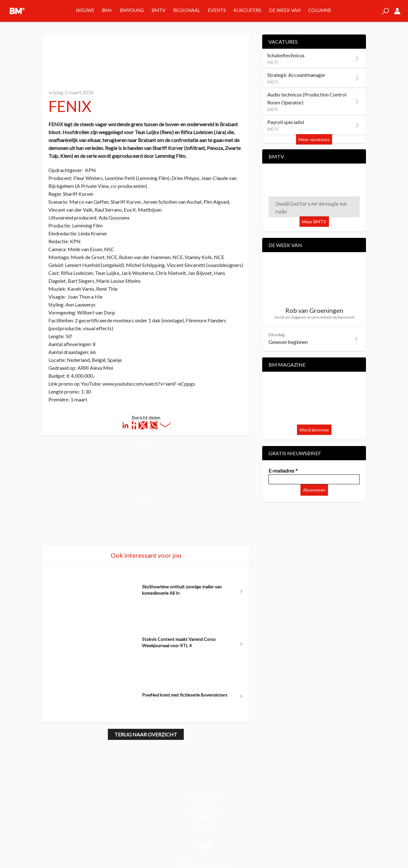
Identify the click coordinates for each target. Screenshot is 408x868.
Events (217, 10)
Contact (204, 826)
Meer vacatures (314, 139)
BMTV (158, 10)
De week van (285, 10)
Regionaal (187, 10)
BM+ (107, 10)
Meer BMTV (314, 222)
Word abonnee (314, 430)
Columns (320, 10)
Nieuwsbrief (204, 810)
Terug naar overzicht (146, 734)
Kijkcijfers (247, 10)
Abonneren (314, 490)
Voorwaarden (204, 794)
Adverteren (204, 818)
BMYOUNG (132, 10)
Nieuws (85, 10)
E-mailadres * (283, 471)
